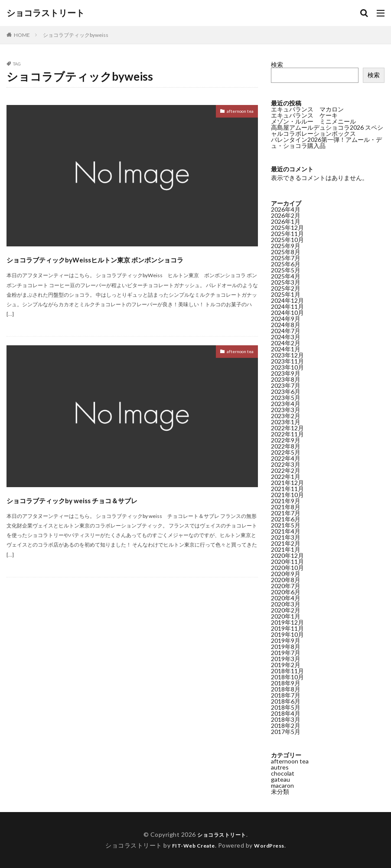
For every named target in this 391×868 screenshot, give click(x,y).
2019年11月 (287, 628)
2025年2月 (286, 288)
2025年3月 (286, 282)
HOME (22, 35)
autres (280, 767)
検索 (277, 64)
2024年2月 (286, 343)
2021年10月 (287, 495)
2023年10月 (287, 367)
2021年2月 (286, 543)
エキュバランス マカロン (307, 109)
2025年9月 (286, 246)
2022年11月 (287, 434)
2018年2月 (286, 726)
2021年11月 (287, 489)
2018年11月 (287, 671)
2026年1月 (286, 221)
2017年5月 (286, 732)
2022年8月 (286, 446)
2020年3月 (286, 604)
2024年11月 (287, 306)
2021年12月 (287, 483)
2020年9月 (286, 574)
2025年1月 (286, 294)
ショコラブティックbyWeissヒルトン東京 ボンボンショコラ (130, 266)
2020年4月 (286, 598)
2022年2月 (286, 470)
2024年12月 (287, 300)
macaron (282, 785)
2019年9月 (286, 640)
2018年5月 (286, 707)
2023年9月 (286, 373)
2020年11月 (287, 562)
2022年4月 (286, 458)
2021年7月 (286, 513)
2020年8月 (286, 580)
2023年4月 (286, 404)
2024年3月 (286, 337)
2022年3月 (286, 464)
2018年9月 (286, 683)
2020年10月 (287, 568)
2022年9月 (286, 440)
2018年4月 (286, 713)
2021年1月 (286, 549)
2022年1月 (286, 477)
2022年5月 (286, 452)
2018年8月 (286, 689)
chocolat (283, 773)
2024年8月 (286, 325)
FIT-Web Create (191, 845)
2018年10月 (287, 677)
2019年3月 (286, 659)
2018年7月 (286, 695)
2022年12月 (287, 428)
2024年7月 (286, 331)
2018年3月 (286, 719)
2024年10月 (287, 313)
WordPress (273, 845)
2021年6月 (286, 519)
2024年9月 (286, 319)
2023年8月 (286, 379)
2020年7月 (286, 586)
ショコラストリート (46, 13)
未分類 (280, 791)
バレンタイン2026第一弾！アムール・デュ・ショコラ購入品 (326, 142)
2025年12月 (287, 228)
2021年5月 (286, 525)
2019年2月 (286, 665)
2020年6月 (286, 592)
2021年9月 (286, 501)
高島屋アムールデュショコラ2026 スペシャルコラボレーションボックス (327, 130)
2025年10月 (287, 240)
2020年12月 (287, 555)
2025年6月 (286, 264)
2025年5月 (286, 270)
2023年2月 (286, 416)
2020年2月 (286, 610)
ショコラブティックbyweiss (76, 35)
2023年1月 (286, 422)
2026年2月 (286, 215)
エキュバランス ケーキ (304, 115)
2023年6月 (286, 391)
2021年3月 (286, 537)
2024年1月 (286, 349)
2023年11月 (287, 361)
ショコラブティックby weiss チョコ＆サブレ (114, 515)
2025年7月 (286, 258)
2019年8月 (286, 647)
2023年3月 (286, 410)
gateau (280, 779)
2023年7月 (286, 385)
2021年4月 (286, 531)
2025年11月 (287, 234)
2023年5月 (286, 398)
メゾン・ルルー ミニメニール (313, 121)
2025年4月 (286, 276)
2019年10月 (287, 634)
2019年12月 (287, 622)
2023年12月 (287, 355)
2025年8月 (286, 252)
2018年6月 (286, 701)
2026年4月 (286, 209)
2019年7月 (286, 653)
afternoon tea (235, 113)
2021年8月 (286, 507)
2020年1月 (286, 616)
